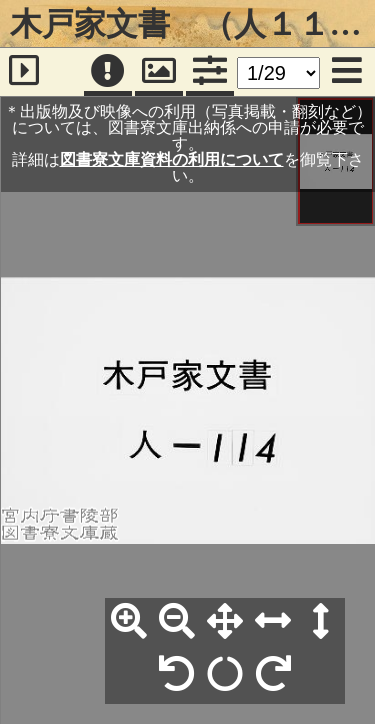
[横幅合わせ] (273, 622)
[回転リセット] (225, 675)
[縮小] (177, 622)
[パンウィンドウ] (159, 72)
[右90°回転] (273, 675)
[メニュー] (347, 72)
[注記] (108, 72)
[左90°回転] (177, 675)
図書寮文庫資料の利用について (172, 159)
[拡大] (129, 622)
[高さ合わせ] (321, 622)
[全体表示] (225, 622)
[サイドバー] (24, 72)
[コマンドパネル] (210, 72)
